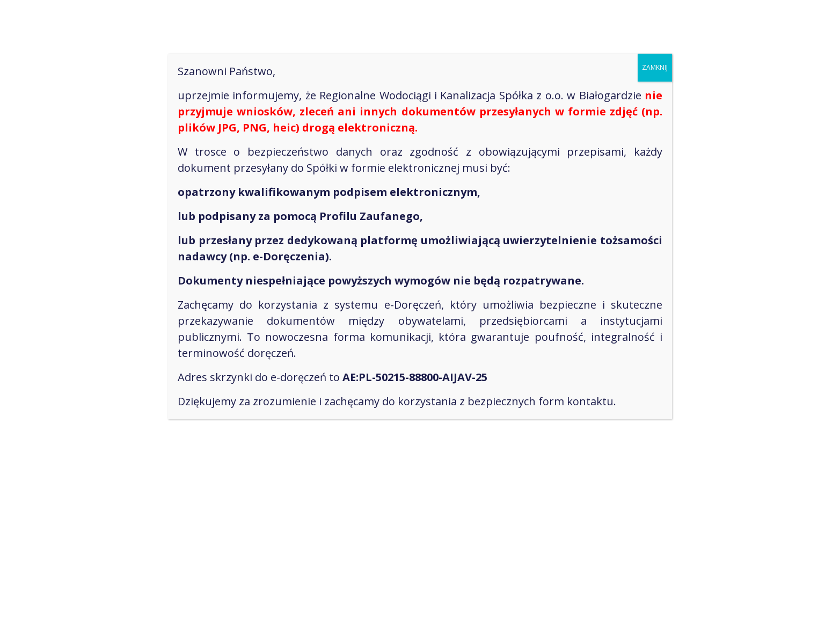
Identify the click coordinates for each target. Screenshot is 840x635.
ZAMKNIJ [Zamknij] (655, 67)
